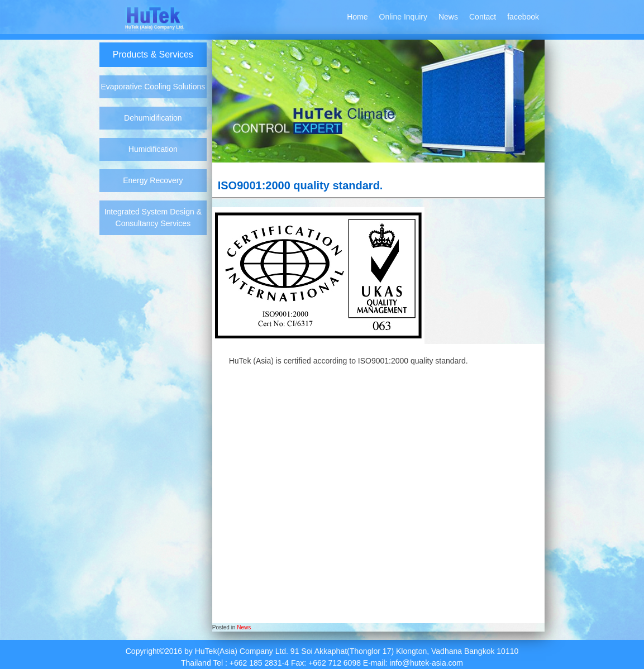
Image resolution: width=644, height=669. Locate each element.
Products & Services (153, 54)
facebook (523, 17)
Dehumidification (153, 118)
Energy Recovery (153, 180)
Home (357, 17)
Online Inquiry (403, 17)
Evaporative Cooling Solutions (153, 87)
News (448, 17)
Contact (483, 17)
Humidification (153, 149)
